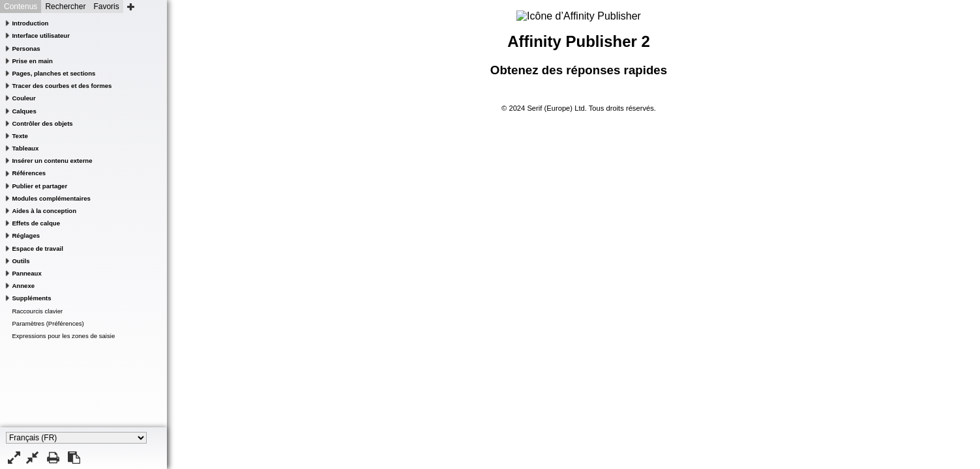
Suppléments (31, 298)
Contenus (21, 7)
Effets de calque (36, 223)
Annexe (23, 286)
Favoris (106, 7)
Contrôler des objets (42, 123)
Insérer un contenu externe (52, 161)
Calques (24, 111)
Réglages (26, 235)
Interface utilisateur (41, 36)
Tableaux (25, 148)
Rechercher (65, 7)
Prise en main (32, 61)
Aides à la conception (44, 211)
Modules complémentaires (51, 198)
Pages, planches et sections (53, 73)
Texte (20, 136)
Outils (21, 261)
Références (29, 173)
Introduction (30, 23)
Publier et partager (39, 186)
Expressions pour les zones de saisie (63, 336)
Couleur (23, 98)
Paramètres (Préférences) (48, 323)
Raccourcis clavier (37, 311)
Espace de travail (37, 249)
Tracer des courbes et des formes (62, 86)
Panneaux (26, 273)
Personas (26, 49)
